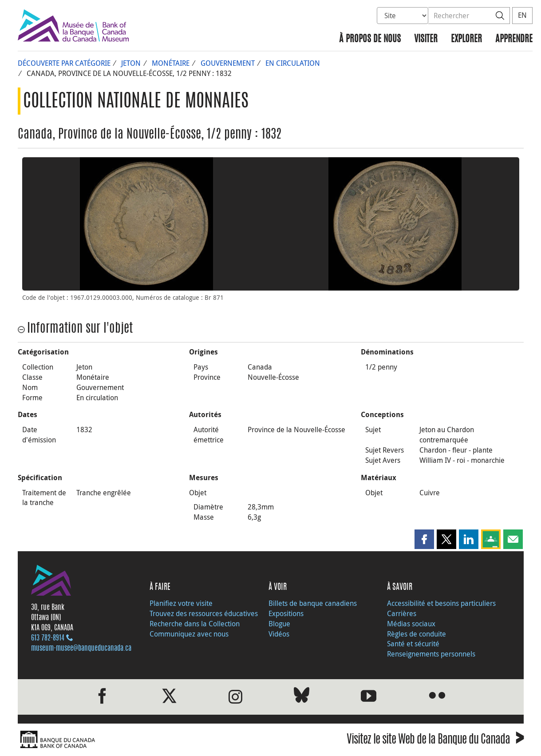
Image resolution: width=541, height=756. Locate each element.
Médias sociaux (411, 624)
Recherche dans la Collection (195, 624)
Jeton (131, 63)
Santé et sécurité (413, 644)
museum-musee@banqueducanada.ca (81, 649)
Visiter (426, 39)
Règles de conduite (417, 634)
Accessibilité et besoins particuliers (441, 603)
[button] (424, 539)
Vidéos (279, 634)
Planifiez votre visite (181, 603)
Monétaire (171, 63)
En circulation (293, 63)
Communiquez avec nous (189, 634)
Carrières (402, 613)
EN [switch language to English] (522, 15)
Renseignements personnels (431, 654)
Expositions (286, 613)
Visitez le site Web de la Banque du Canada (435, 741)
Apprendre (514, 39)
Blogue (279, 624)
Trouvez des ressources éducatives (204, 613)
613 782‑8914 (48, 638)
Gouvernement (228, 63)
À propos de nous (370, 39)
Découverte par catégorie (64, 63)
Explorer (466, 39)
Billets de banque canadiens (313, 603)
